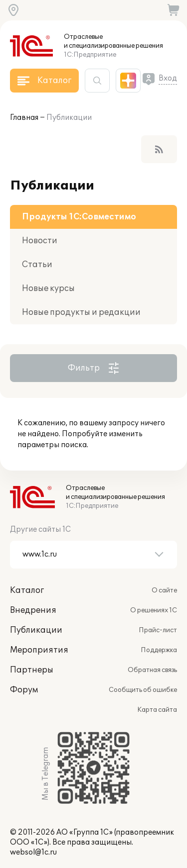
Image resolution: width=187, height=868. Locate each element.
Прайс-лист (158, 630)
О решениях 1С (154, 610)
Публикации (69, 118)
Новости (40, 241)
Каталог (27, 590)
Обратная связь (152, 670)
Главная (24, 118)
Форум (24, 690)
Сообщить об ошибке (143, 690)
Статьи (37, 265)
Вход (168, 78)
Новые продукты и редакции (81, 312)
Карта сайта (157, 710)
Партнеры (32, 670)
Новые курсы (48, 289)
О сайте (164, 590)
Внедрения (33, 610)
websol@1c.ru (33, 852)
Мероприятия (39, 650)
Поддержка (159, 650)
